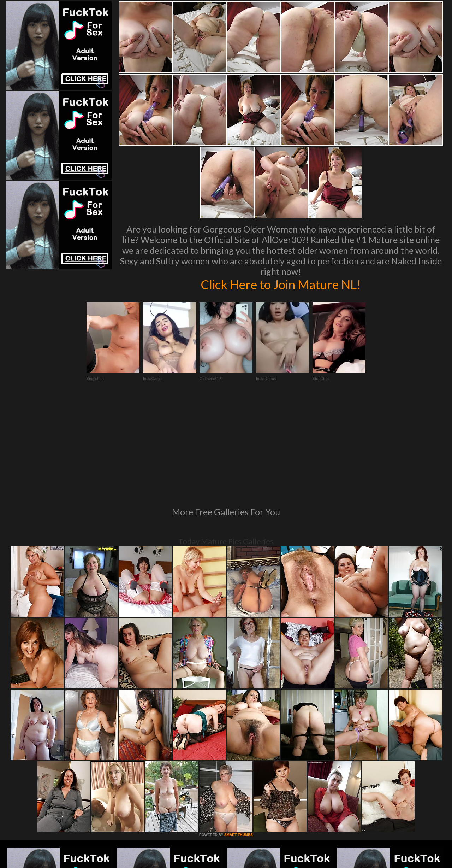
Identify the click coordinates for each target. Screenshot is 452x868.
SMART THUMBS (239, 738)
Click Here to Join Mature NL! (281, 284)
